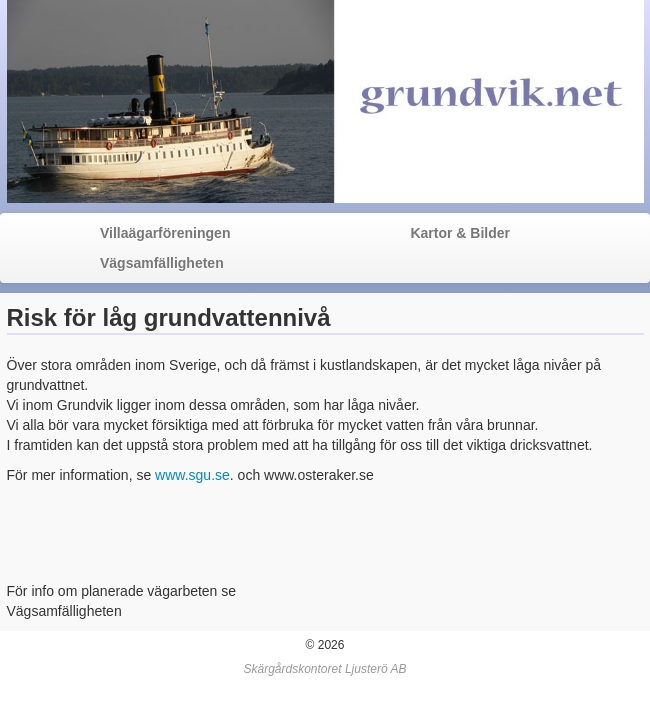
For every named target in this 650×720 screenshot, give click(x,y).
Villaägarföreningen (165, 233)
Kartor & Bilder (460, 233)
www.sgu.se (192, 475)
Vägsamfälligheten (162, 263)
